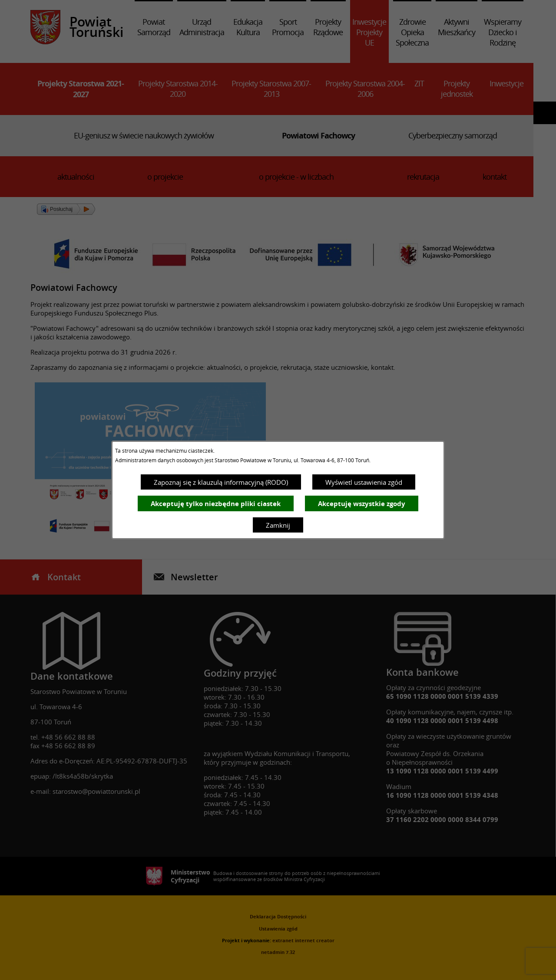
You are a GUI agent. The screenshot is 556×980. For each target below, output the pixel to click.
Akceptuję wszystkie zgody (362, 504)
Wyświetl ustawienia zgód (364, 482)
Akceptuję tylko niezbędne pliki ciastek (216, 504)
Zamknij (278, 525)
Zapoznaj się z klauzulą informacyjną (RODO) (221, 482)
